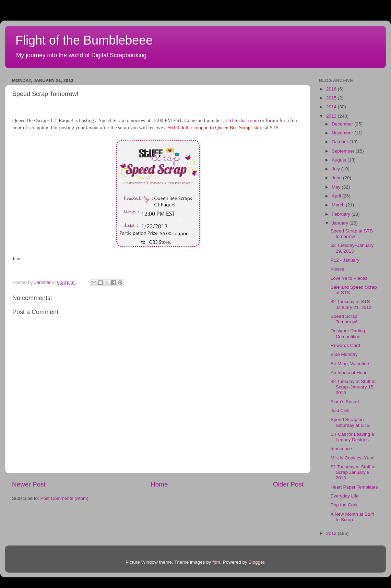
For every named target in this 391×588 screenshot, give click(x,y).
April (337, 196)
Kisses (337, 269)
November (343, 133)
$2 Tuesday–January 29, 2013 (352, 248)
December (343, 124)
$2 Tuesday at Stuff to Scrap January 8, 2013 (353, 472)
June (337, 178)
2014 (332, 107)
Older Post (288, 484)
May (337, 187)
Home (159, 484)
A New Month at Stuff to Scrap (352, 517)
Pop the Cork (344, 505)
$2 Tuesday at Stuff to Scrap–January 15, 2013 (353, 387)
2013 (332, 116)
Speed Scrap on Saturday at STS (350, 422)
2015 (332, 98)
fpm (216, 562)
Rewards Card (345, 345)
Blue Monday (344, 354)
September (344, 151)
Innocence (341, 449)
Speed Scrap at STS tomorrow (352, 234)
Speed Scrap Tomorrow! (344, 319)
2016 (332, 89)
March (339, 205)
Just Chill (340, 411)
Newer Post (29, 484)
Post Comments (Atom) (64, 498)
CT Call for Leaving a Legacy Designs (352, 437)
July (336, 169)
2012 (332, 533)
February (342, 214)
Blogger (256, 562)
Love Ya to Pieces (349, 278)
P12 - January (345, 260)
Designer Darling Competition (348, 333)
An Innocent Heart (349, 373)
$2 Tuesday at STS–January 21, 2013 (352, 304)
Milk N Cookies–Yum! (353, 458)
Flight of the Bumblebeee (84, 40)
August (340, 160)
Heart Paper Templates (354, 487)
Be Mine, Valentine (350, 364)
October (341, 142)
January (341, 223)
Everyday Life (345, 496)
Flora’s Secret (345, 402)
